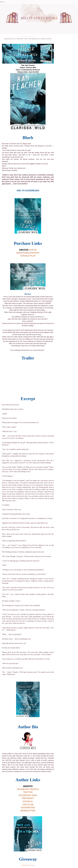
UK (35, 250)
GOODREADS (28, 807)
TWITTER (28, 792)
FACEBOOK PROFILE (28, 789)
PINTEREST (28, 798)
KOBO (26, 253)
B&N (19, 253)
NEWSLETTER (28, 811)
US (30, 250)
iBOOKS (35, 253)
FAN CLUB (28, 804)
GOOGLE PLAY (28, 256)
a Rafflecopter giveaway (28, 865)
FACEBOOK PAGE (28, 795)
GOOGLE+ (28, 801)
